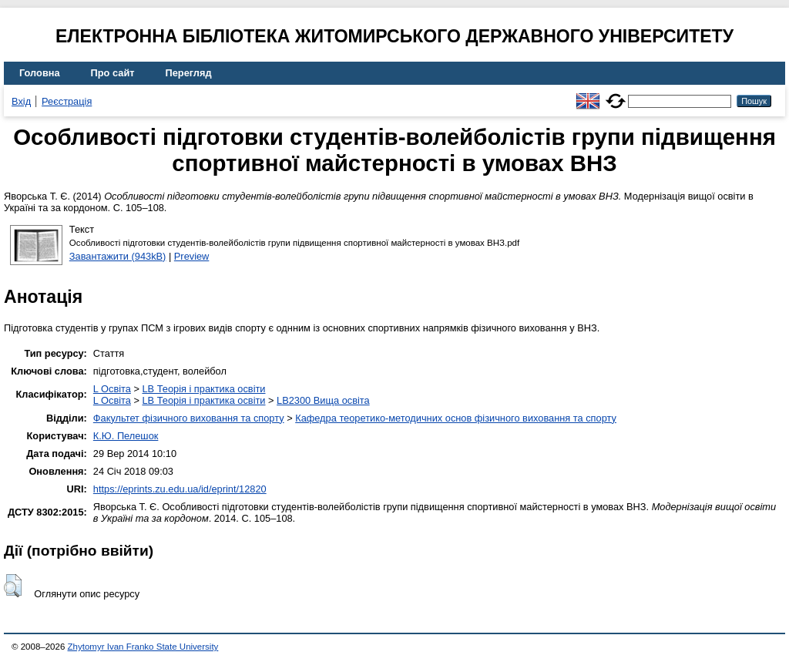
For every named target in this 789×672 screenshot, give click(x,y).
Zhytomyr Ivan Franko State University (143, 647)
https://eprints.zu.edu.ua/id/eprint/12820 (180, 489)
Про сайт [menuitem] (113, 73)
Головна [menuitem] (40, 73)
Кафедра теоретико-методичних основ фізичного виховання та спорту (456, 418)
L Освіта (112, 389)
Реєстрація (67, 101)
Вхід (21, 101)
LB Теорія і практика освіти (203, 389)
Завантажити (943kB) (118, 256)
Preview (192, 256)
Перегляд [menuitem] (189, 73)
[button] (13, 586)
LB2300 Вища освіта (323, 400)
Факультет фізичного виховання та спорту (189, 418)
